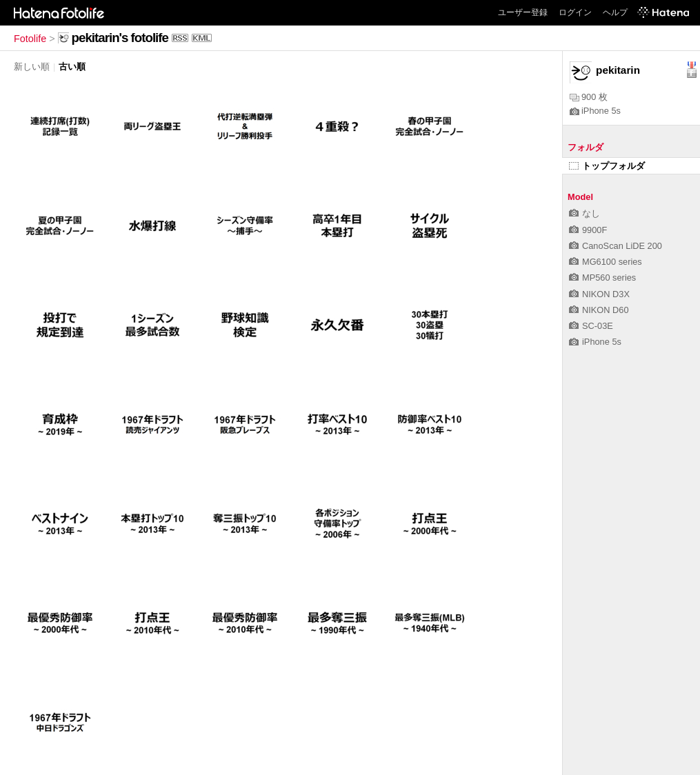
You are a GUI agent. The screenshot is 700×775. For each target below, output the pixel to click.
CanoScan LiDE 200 (616, 246)
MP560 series (602, 278)
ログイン (575, 12)
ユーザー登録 (523, 12)
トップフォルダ (607, 166)
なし (584, 213)
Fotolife (30, 39)
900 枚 (589, 97)
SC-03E (591, 326)
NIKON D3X (599, 294)
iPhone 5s (595, 111)
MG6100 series (606, 262)
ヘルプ (615, 12)
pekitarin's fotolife (120, 38)
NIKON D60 (599, 310)
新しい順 (32, 67)
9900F (588, 230)
